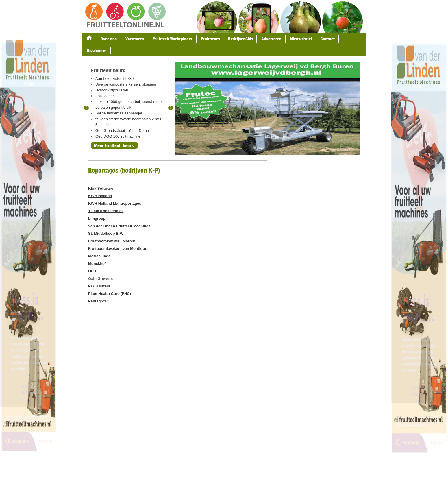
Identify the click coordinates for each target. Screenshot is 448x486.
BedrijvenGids (241, 39)
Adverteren (271, 39)
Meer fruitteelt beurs (114, 145)
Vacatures (135, 39)
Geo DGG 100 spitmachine (118, 136)
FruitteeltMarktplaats (172, 39)
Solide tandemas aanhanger (119, 113)
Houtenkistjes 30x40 (112, 90)
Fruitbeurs (210, 39)
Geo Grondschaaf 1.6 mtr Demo (122, 131)
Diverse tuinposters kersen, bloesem (126, 84)
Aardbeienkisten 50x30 (114, 78)
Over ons (109, 39)
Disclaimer (97, 50)
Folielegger (105, 96)
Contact (328, 39)
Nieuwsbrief (301, 39)
